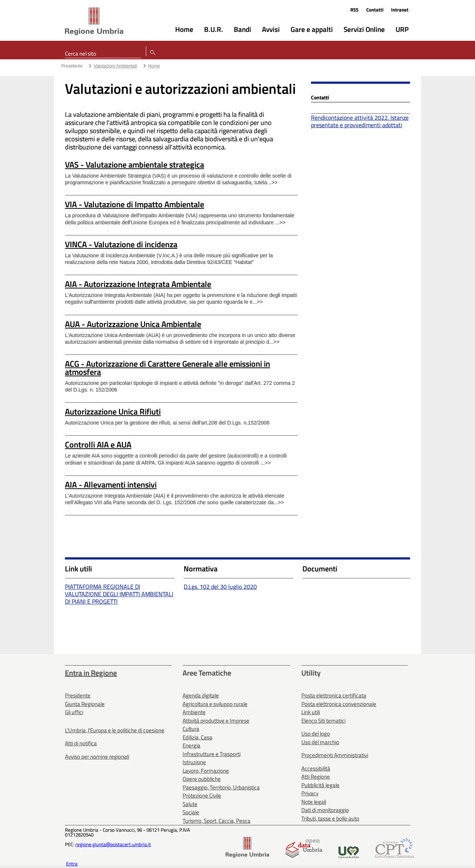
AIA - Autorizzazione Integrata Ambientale (138, 284)
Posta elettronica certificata (334, 695)
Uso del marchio (320, 742)
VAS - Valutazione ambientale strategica (135, 165)
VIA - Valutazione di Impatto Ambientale (135, 204)
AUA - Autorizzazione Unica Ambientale (133, 324)
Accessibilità (316, 768)
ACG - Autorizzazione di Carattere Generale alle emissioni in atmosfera (168, 368)
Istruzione (194, 762)
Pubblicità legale (320, 785)
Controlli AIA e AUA (98, 445)
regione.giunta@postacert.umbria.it (113, 844)
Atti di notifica (81, 743)
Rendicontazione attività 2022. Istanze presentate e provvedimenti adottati (360, 121)
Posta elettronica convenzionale (339, 704)
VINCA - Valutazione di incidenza (121, 244)
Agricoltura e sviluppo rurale (215, 704)
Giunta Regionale (85, 704)
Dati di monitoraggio (325, 810)
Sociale (191, 812)
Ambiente (194, 712)
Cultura (191, 729)
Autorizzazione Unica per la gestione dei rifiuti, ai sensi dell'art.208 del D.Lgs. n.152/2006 (167, 423)
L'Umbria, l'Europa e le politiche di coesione (115, 730)
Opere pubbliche (202, 779)
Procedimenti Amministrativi (335, 755)
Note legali (314, 802)
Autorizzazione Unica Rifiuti (113, 412)
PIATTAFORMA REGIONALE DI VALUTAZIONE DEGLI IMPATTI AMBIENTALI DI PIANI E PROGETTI (119, 594)
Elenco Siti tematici (323, 721)
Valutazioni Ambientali (115, 66)
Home (154, 66)
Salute (190, 804)
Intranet (400, 10)
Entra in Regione (91, 673)
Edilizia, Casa (197, 737)
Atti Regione (316, 777)
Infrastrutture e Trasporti (212, 754)
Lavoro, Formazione (206, 771)
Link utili (311, 712)
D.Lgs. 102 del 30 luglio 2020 (220, 587)
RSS (354, 10)
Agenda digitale (201, 695)
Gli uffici (74, 712)
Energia (191, 745)
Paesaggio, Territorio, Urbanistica (221, 787)
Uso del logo (316, 734)
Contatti (375, 10)
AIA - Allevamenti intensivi (111, 485)
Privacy (310, 793)
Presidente (72, 66)
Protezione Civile (202, 796)
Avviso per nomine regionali (97, 757)
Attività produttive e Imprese (216, 721)
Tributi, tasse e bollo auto (330, 819)
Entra (72, 864)
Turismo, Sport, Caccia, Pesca (217, 821)
